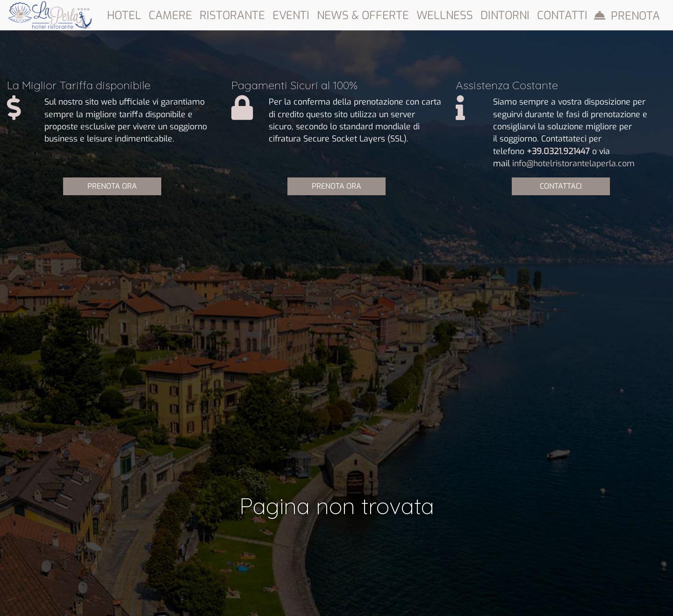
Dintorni (505, 15)
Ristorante (232, 15)
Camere (170, 15)
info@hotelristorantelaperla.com (573, 163)
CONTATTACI (561, 186)
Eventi (291, 15)
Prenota (635, 16)
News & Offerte (363, 15)
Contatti (562, 15)
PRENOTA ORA (112, 186)
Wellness (445, 15)
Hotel (124, 15)
